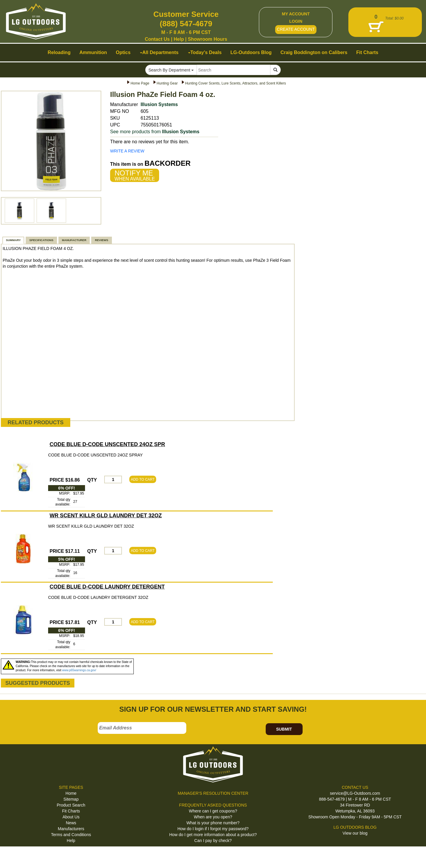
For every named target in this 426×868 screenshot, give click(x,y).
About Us (71, 817)
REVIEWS (101, 240)
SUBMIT (284, 729)
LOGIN (296, 21)
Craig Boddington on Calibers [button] (314, 52)
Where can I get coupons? (213, 811)
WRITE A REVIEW (127, 151)
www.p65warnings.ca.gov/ (79, 670)
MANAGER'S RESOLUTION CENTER (213, 793)
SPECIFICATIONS (41, 240)
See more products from (155, 132)
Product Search (71, 805)
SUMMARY (13, 240)
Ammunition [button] (93, 52)
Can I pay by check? (213, 841)
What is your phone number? (213, 823)
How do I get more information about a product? (213, 835)
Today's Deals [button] (205, 52)
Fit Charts (71, 811)
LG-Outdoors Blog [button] (251, 52)
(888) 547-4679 (186, 24)
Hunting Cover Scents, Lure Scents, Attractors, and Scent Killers (236, 83)
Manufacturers (71, 829)
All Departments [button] (159, 52)
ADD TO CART (143, 479)
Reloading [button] (59, 52)
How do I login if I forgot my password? (213, 829)
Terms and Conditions (71, 835)
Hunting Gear (167, 83)
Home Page (140, 83)
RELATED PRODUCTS (36, 422)
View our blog (355, 833)
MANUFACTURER (74, 240)
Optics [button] (123, 52)
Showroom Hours (207, 39)
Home (71, 793)
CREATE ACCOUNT (296, 29)
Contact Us (157, 39)
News (71, 823)
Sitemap (71, 799)
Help (179, 39)
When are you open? (213, 817)
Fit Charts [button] (367, 52)
